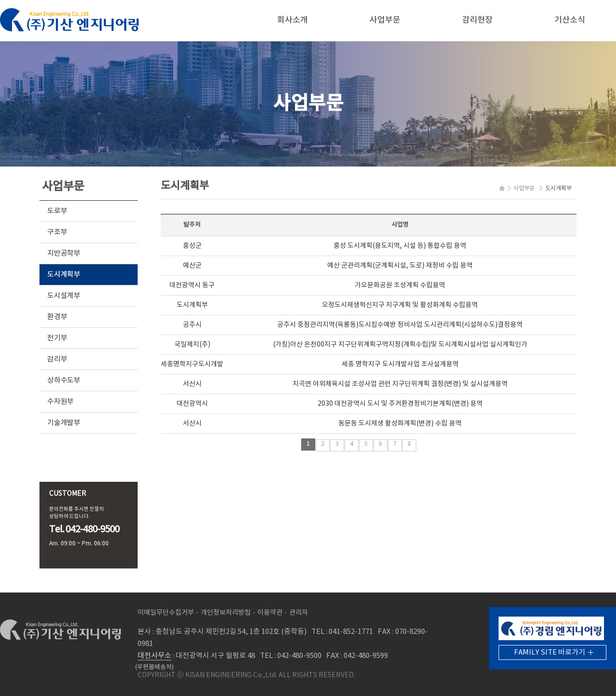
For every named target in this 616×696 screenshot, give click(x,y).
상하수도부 (64, 380)
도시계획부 (64, 275)
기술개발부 (64, 423)
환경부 (57, 317)
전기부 (57, 338)
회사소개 (293, 20)
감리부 (57, 359)
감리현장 (477, 20)
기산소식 (570, 20)
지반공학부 (64, 253)
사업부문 (385, 20)
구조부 (57, 232)
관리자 (299, 613)
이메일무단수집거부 (166, 613)
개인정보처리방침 (226, 613)
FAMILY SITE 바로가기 (550, 652)
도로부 (57, 211)
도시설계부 (64, 296)
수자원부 (60, 402)
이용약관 (270, 613)
